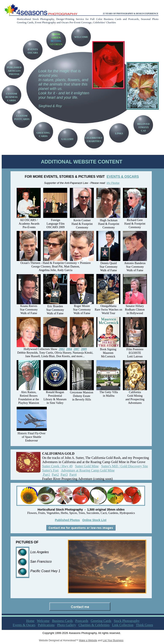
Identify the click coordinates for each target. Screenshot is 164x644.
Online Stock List (94, 520)
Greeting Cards (101, 621)
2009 (84, 349)
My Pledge (113, 183)
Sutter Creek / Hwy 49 (57, 466)
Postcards (82, 621)
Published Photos (67, 520)
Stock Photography (127, 621)
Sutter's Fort (50, 470)
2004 (69, 349)
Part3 (64, 475)
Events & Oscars (24, 625)
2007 (77, 349)
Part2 (55, 475)
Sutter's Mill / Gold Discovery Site (125, 466)
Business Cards (62, 621)
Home (30, 621)
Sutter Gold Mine (87, 466)
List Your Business (113, 640)
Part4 (73, 475)
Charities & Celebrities (94, 625)
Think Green (144, 625)
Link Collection (123, 625)
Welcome (43, 621)
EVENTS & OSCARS (123, 177)
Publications (46, 625)
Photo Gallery (67, 625)
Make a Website (88, 640)
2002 (62, 349)
